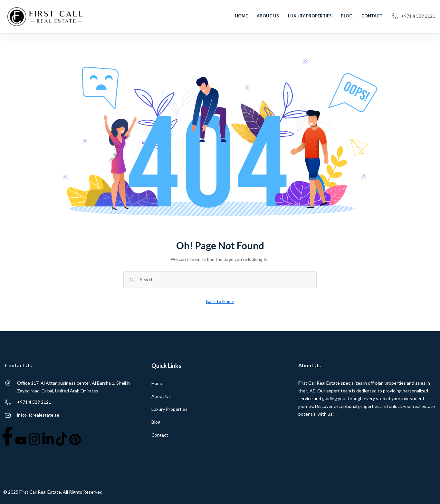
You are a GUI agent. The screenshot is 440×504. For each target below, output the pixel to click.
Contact (372, 16)
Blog (347, 16)
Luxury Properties (310, 16)
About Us (268, 16)
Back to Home (220, 301)
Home (241, 16)
